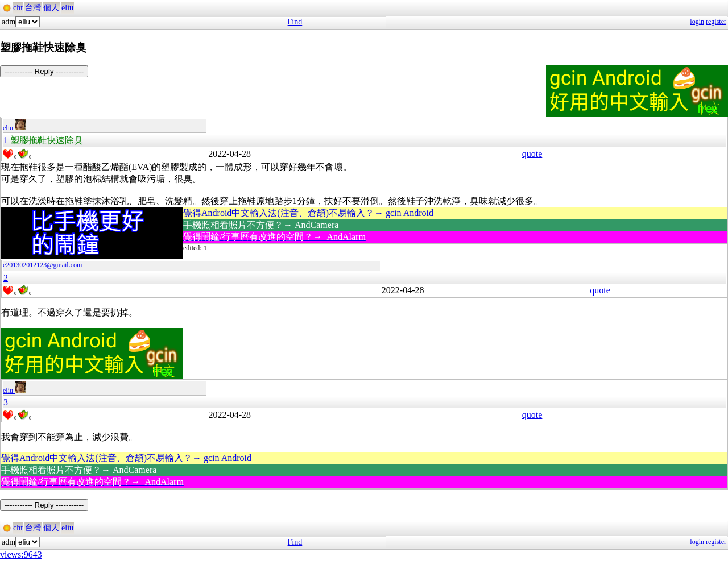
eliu (67, 8)
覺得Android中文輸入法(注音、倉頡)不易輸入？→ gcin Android (308, 213)
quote (532, 154)
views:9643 (21, 555)
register (716, 22)
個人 (51, 8)
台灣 (33, 8)
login (697, 22)
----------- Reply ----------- (44, 71)
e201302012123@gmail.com (42, 265)
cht (18, 8)
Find (295, 22)
